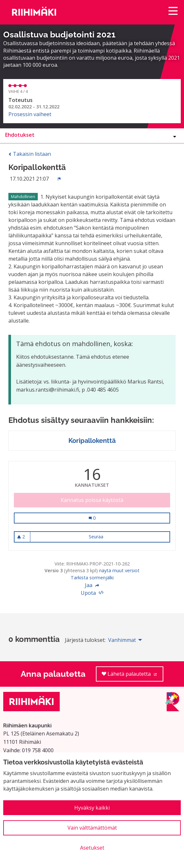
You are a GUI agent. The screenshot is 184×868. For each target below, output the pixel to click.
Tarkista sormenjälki (92, 578)
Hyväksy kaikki (92, 808)
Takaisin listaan (30, 154)
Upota (92, 593)
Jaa (92, 585)
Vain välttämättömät (92, 828)
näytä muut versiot (119, 570)
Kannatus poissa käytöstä (92, 500)
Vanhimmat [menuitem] (122, 640)
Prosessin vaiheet (30, 114)
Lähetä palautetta (133, 676)
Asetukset (92, 848)
